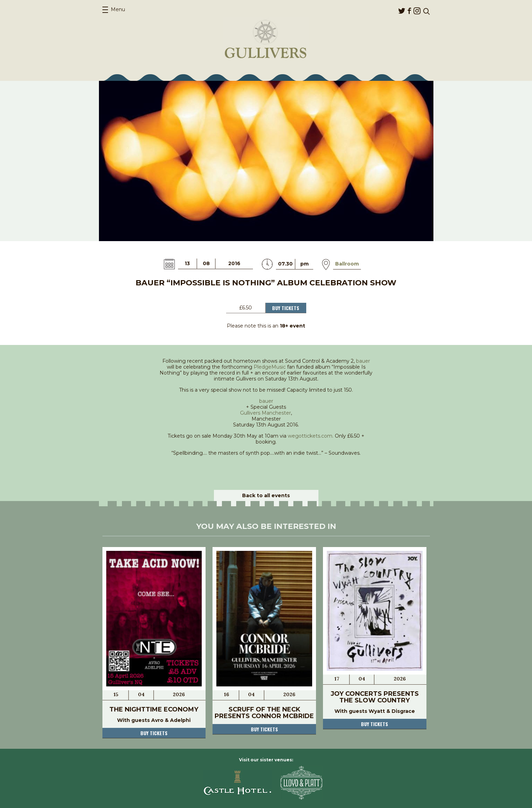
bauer (363, 361)
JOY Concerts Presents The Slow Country (375, 697)
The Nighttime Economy (154, 709)
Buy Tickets (286, 308)
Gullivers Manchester (265, 413)
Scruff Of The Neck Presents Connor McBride (264, 713)
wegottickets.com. (311, 436)
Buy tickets (154, 733)
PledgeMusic (270, 367)
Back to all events (266, 495)
